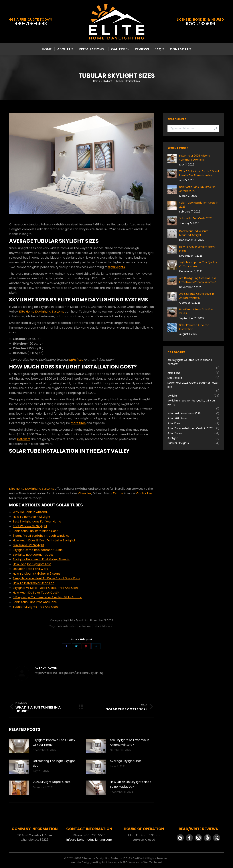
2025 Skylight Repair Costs (52, 782)
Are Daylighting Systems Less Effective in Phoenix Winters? (198, 280)
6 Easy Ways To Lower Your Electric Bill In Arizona (47, 597)
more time (78, 423)
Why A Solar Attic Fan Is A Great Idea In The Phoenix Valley (199, 173)
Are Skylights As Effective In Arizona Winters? (129, 742)
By (82, 620)
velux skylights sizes (103, 626)
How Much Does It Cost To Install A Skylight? (44, 540)
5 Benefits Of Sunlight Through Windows (41, 536)
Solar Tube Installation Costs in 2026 (199, 205)
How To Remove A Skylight (32, 517)
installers (24, 439)
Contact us (144, 493)
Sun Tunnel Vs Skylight (28, 545)
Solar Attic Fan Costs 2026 (196, 218)
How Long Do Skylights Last (32, 564)
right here (76, 360)
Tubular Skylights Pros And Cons (36, 607)
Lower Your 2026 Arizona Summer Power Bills (195, 158)
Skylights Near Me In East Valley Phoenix (41, 559)
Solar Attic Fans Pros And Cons (35, 602)
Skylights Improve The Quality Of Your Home (54, 742)
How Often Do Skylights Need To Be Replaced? (131, 784)
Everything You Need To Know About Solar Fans (46, 578)
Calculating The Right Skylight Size (54, 763)
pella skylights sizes (67, 626)
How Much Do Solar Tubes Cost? (36, 593)
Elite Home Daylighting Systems (42, 312)
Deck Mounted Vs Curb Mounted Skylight (194, 233)
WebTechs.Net (153, 862)
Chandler (85, 493)
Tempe (118, 493)
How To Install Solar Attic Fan (33, 583)
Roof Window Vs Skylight (30, 526)
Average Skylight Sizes (126, 761)
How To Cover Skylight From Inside (197, 249)
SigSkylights (117, 267)
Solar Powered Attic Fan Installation (194, 327)
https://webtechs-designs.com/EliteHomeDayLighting (69, 673)
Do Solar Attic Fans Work (30, 569)
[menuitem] (47, 49)
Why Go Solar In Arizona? (31, 512)
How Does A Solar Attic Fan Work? (196, 311)
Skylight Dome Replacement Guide (38, 550)
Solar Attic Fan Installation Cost (35, 531)
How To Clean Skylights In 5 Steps (37, 574)
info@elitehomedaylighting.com (89, 840)
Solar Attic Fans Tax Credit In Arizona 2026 (197, 189)
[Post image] (19, 746)
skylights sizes (85, 626)
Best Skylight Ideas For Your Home (37, 521)
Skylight (68, 620)
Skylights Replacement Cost (33, 555)
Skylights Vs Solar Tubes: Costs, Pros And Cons (46, 588)
